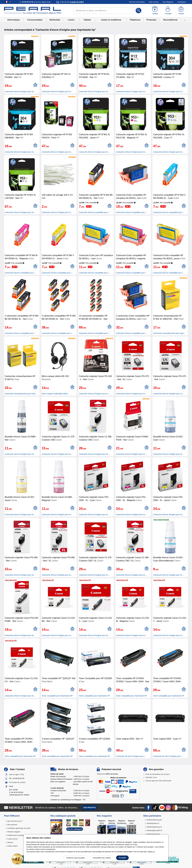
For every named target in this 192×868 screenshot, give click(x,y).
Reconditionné (170, 20)
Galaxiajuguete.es (153, 834)
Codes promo (12, 839)
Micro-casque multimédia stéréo (55, 394)
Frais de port (72, 2)
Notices (10, 842)
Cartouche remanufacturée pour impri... (169, 333)
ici (154, 852)
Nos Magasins (168, 2)
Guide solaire (12, 846)
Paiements (107, 774)
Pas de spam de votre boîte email (158, 781)
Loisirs (71, 20)
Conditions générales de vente (19, 828)
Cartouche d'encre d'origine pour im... (20, 92)
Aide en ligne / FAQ (16, 774)
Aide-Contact (154, 2)
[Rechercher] (138, 11)
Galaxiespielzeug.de (154, 820)
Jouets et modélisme (111, 20)
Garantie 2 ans (151, 777)
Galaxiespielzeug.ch (154, 827)
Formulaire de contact (17, 782)
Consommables (35, 20)
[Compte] (168, 11)
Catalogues (182, 2)
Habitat (87, 20)
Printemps (151, 20)
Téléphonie (135, 20)
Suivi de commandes (137, 2)
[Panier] (181, 11)
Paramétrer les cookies (102, 858)
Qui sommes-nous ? (15, 821)
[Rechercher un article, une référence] (107, 11)
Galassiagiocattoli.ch (154, 830)
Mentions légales (14, 832)
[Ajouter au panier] (35, 85)
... (185, 20)
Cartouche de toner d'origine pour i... (131, 756)
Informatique (14, 20)
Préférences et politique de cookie (20, 835)
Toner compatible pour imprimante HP (57, 696)
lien (136, 845)
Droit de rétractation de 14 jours (158, 774)
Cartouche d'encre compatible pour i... (94, 212)
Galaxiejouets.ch (153, 823)
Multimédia (55, 20)
